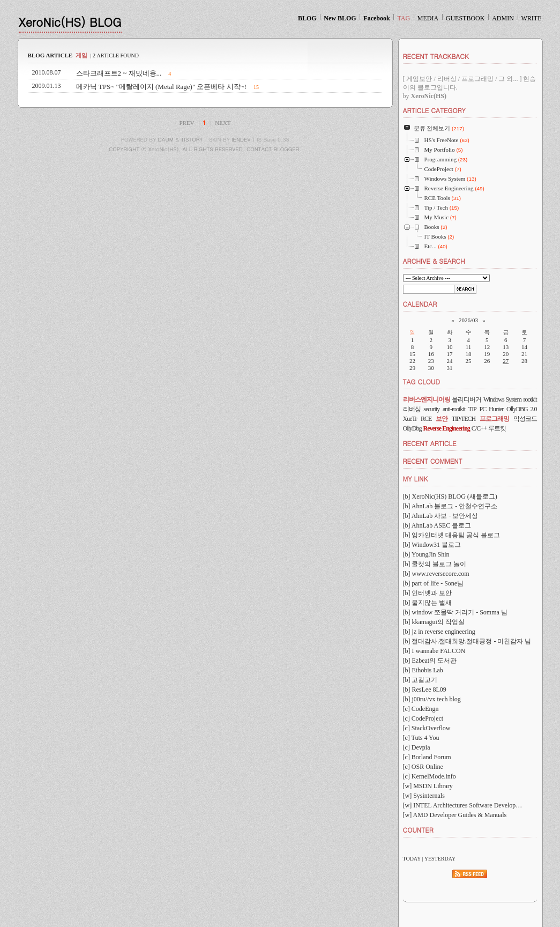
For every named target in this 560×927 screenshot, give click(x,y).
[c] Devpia (417, 747)
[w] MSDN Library (428, 786)
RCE (426, 419)
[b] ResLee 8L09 (425, 689)
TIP (472, 409)
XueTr (410, 419)
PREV (186, 123)
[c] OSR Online (423, 767)
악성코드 (525, 419)
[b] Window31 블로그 (432, 545)
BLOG (307, 18)
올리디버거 (466, 399)
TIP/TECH (464, 419)
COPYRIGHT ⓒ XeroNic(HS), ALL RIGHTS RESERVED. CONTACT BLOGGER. (205, 149)
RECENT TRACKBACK (436, 56)
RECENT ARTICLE (430, 443)
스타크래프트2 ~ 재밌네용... (119, 73)
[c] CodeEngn (421, 709)
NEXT (223, 123)
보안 (442, 419)
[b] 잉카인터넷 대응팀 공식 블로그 (452, 535)
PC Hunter (492, 409)
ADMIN (503, 18)
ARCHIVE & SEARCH (434, 261)
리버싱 (412, 409)
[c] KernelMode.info (430, 776)
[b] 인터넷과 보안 (428, 593)
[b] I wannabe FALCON (434, 651)
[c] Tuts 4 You (421, 738)
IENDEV (241, 139)
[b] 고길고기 (420, 680)
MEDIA (428, 18)
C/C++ (479, 428)
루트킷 (497, 428)
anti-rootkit (454, 409)
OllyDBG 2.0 (521, 409)
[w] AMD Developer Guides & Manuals (455, 815)
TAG (404, 18)
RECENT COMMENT (433, 461)
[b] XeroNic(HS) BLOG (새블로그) (450, 496)
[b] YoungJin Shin (426, 554)
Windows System (502, 399)
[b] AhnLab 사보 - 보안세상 (441, 516)
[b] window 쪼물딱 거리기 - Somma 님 (455, 612)
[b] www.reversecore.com (436, 574)
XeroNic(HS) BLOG (70, 22)
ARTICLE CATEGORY (434, 110)
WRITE (532, 18)
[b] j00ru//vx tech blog (432, 699)
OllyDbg (412, 428)
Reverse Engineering (447, 428)
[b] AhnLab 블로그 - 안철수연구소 (450, 506)
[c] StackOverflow (427, 728)
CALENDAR (420, 304)
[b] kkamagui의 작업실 (434, 622)
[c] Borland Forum (427, 757)
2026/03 (468, 320)
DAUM (166, 139)
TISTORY (192, 139)
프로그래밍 (494, 419)
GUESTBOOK (465, 18)
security (431, 409)
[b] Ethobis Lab (423, 670)
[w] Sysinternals (424, 796)
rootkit (530, 399)
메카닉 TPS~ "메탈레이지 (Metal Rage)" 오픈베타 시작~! (162, 87)
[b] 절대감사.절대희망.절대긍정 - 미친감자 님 (467, 641)
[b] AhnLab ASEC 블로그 (437, 525)
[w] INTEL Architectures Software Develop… (463, 805)
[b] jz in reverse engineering (439, 632)
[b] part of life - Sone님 (434, 583)
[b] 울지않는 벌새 (428, 603)
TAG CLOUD (422, 381)
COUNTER (418, 830)
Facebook (376, 18)
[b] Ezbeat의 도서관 (430, 661)
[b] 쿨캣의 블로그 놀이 (435, 564)
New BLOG (340, 18)
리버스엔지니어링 (427, 399)
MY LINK (416, 479)
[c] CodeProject (423, 718)
